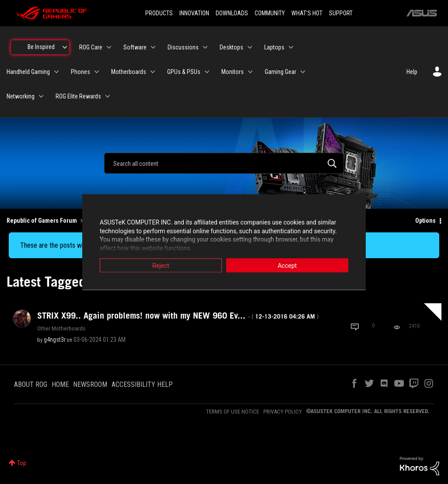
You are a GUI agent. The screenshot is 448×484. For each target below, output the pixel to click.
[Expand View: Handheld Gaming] (56, 72)
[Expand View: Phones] (97, 72)
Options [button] (425, 221)
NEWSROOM (90, 384)
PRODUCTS (159, 13)
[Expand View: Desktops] (250, 47)
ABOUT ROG (31, 384)
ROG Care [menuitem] (91, 47)
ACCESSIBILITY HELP (142, 384)
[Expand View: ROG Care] (109, 47)
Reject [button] (161, 266)
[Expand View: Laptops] (291, 47)
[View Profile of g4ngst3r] (55, 340)
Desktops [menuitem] (231, 47)
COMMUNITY (270, 13)
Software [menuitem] (135, 47)
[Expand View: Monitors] (250, 72)
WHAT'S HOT (307, 13)
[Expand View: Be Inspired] (65, 47)
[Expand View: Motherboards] (153, 72)
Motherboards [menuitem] (129, 72)
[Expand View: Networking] (41, 96)
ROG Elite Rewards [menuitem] (78, 96)
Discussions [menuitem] (183, 47)
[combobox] (224, 163)
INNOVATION (194, 13)
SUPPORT (341, 13)
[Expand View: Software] (153, 47)
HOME (60, 384)
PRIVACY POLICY (283, 412)
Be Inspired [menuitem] (41, 47)
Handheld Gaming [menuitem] (28, 72)
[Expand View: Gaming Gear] (303, 72)
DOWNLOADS (232, 13)
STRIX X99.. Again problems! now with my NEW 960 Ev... (178, 316)
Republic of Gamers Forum (42, 221)
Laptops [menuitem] (274, 47)
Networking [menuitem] (21, 96)
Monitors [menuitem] (233, 72)
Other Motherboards (61, 328)
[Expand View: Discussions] (205, 47)
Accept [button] (287, 266)
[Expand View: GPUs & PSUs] (207, 72)
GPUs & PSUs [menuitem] (184, 72)
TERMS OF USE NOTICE (233, 412)
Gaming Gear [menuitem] (280, 72)
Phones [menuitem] (80, 72)
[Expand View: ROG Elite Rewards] (108, 96)
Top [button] (22, 463)
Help (412, 72)
